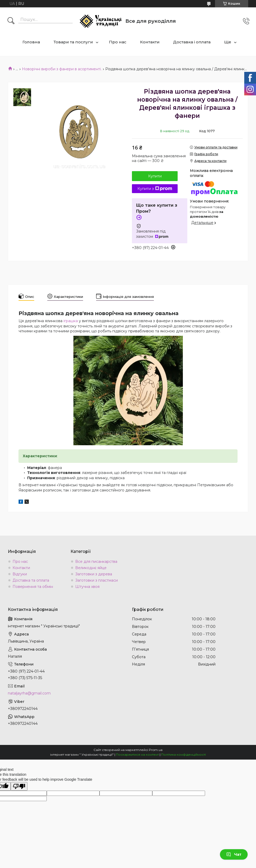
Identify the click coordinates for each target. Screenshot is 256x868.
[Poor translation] (19, 786)
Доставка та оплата (31, 580)
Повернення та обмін (33, 587)
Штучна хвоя (87, 587)
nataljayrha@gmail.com (29, 693)
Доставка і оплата (192, 42)
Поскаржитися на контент (137, 754)
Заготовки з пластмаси (97, 580)
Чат (234, 854)
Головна (31, 42)
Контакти (150, 42)
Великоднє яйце (91, 568)
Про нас (118, 42)
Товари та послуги (73, 42)
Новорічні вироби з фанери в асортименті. (62, 69)
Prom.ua (156, 750)
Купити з (155, 189)
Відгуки (20, 574)
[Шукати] (11, 21)
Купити (155, 176)
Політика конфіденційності (184, 754)
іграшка (71, 321)
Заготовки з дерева (94, 574)
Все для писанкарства (96, 562)
